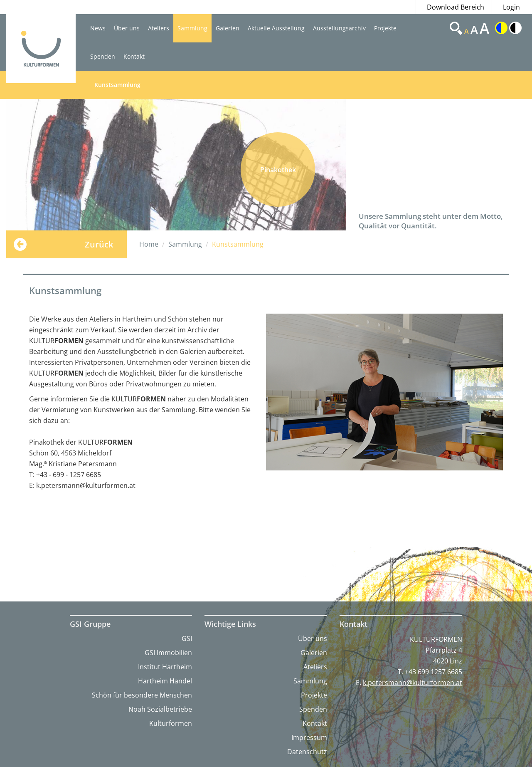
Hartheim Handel (165, 681)
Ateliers (159, 28)
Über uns (127, 28)
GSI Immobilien (168, 653)
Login (511, 7)
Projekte (385, 28)
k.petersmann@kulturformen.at (413, 683)
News (98, 28)
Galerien (228, 28)
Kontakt (134, 56)
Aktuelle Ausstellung (276, 28)
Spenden (103, 56)
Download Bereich (456, 7)
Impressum (309, 737)
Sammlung (192, 28)
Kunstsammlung (117, 85)
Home (149, 244)
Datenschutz (307, 752)
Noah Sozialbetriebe (160, 709)
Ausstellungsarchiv (339, 28)
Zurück (99, 244)
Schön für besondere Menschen (142, 695)
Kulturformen (171, 723)
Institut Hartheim (165, 667)
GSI (187, 638)
